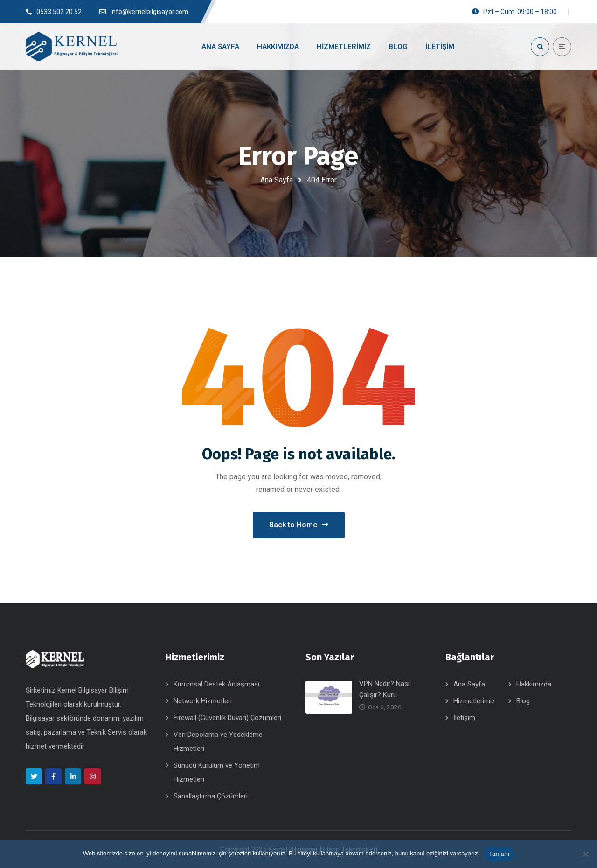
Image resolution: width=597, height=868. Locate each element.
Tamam (499, 854)
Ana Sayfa (277, 180)
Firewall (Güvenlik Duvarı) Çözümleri (227, 718)
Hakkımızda (534, 684)
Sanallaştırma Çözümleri (211, 796)
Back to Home (299, 525)
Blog (523, 701)
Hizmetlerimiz (474, 701)
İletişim (464, 718)
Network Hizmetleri (203, 701)
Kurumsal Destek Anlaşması (216, 684)
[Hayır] (585, 854)
